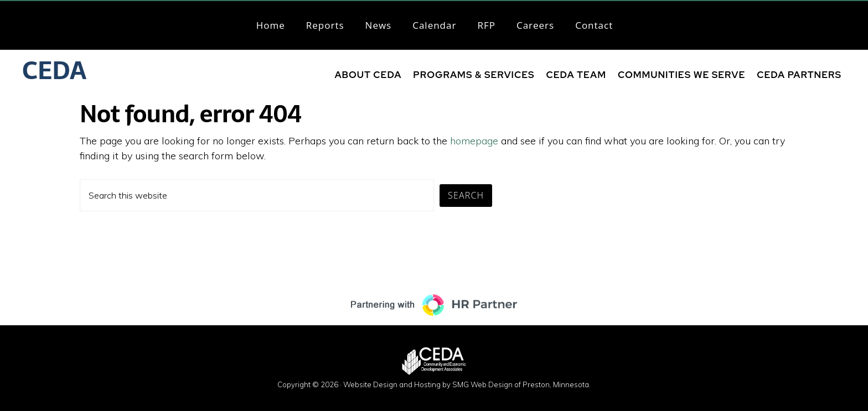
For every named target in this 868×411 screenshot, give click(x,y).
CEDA (54, 70)
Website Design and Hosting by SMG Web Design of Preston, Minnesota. (467, 384)
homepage (474, 141)
